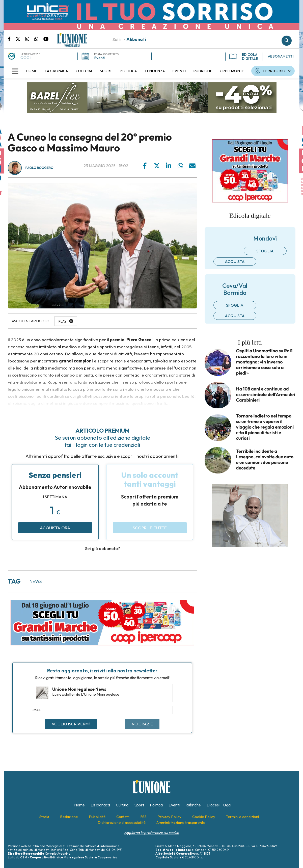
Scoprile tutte (150, 528)
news (36, 581)
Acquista (235, 261)
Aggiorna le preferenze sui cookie (151, 833)
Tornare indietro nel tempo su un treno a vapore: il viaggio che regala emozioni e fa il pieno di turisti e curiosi (265, 427)
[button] (15, 71)
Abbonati (136, 39)
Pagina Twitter (20, 39)
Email (36, 710)
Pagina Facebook (12, 39)
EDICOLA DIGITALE (244, 57)
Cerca (287, 41)
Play (63, 321)
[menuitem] (32, 71)
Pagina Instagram (30, 39)
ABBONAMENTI (281, 56)
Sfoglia (265, 251)
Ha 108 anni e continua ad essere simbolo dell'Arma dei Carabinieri (266, 394)
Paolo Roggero (39, 168)
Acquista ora (55, 528)
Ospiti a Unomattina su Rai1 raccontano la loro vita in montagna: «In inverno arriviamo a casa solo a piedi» (264, 362)
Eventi (99, 58)
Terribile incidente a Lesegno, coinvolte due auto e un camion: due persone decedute (265, 460)
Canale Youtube (46, 39)
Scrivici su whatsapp (39, 39)
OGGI (25, 58)
